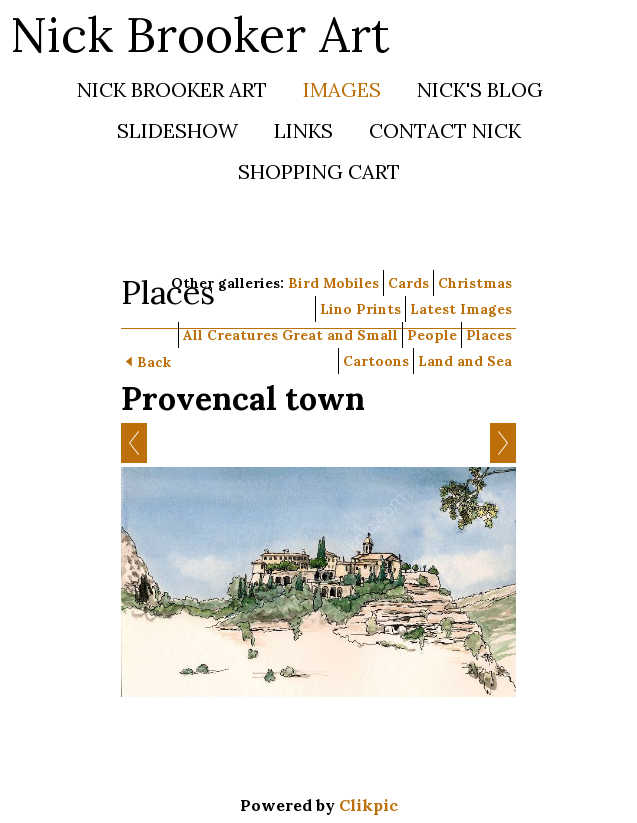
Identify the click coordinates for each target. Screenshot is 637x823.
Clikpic (368, 805)
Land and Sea (465, 361)
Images (342, 89)
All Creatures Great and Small (290, 335)
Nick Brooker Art (200, 34)
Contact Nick (445, 130)
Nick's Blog (480, 89)
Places (489, 335)
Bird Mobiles (333, 283)
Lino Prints (360, 309)
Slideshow (177, 130)
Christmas (475, 283)
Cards (408, 283)
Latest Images (461, 309)
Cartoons (376, 361)
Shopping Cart (319, 171)
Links (303, 130)
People (432, 335)
